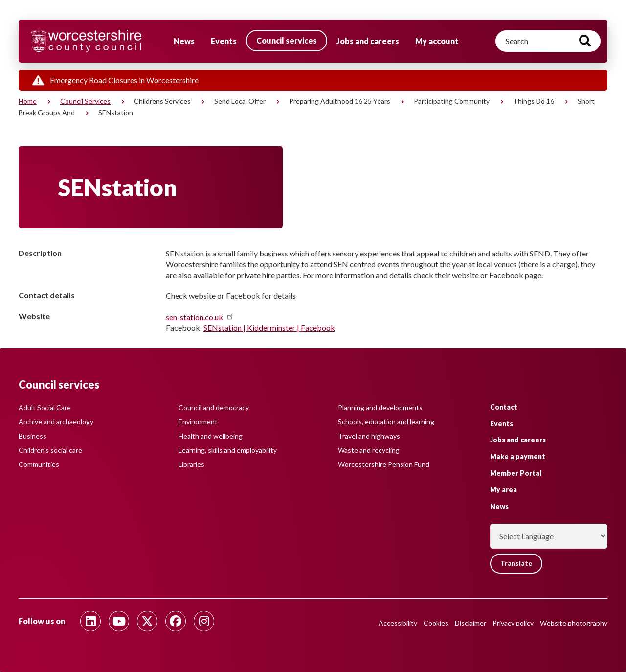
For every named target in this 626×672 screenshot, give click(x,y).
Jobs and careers (368, 41)
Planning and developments (380, 407)
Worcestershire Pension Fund (384, 464)
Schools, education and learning (386, 422)
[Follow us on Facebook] (176, 621)
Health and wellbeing (211, 436)
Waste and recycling (369, 450)
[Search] (548, 41)
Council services (287, 40)
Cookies (436, 623)
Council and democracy (214, 407)
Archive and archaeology (56, 422)
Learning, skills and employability (228, 450)
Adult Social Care (45, 407)
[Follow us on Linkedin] (90, 621)
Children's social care (50, 450)
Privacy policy (513, 623)
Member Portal (516, 473)
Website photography (574, 623)
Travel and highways (369, 436)
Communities (39, 464)
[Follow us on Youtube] (119, 621)
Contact (504, 407)
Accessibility (398, 623)
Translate (517, 564)
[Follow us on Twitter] (147, 621)
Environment (198, 422)
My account (437, 41)
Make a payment (518, 456)
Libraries (191, 464)
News (184, 41)
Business (33, 436)
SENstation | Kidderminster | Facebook (269, 328)
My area (503, 490)
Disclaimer (470, 623)
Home (28, 101)
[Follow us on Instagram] (204, 621)
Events (224, 41)
